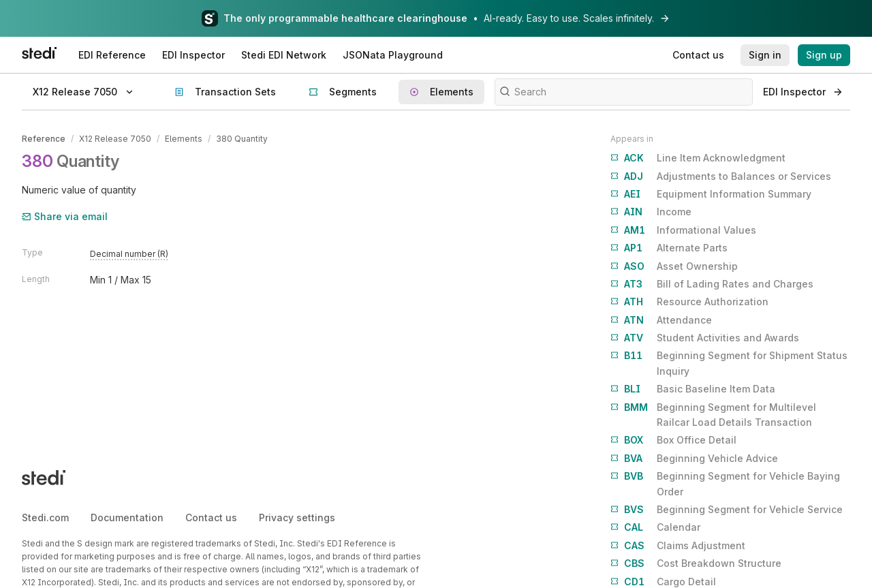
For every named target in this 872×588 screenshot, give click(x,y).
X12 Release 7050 (115, 139)
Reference (44, 139)
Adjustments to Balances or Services (721, 176)
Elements (184, 139)
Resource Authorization (689, 302)
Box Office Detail (673, 440)
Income (651, 212)
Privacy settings (297, 517)
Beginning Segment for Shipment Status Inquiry (729, 362)
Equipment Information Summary (711, 194)
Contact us (211, 517)
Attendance (661, 320)
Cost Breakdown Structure (696, 563)
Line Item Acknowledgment (698, 158)
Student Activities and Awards (705, 338)
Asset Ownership (674, 266)
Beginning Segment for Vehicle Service (727, 510)
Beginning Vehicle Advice (694, 459)
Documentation (127, 517)
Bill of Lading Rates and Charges (712, 284)
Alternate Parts (669, 248)
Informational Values (683, 230)
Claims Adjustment (678, 546)
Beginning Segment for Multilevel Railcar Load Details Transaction (713, 414)
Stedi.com (45, 517)
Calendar (655, 527)
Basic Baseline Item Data (693, 389)
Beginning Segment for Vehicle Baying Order (725, 483)
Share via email (65, 216)
